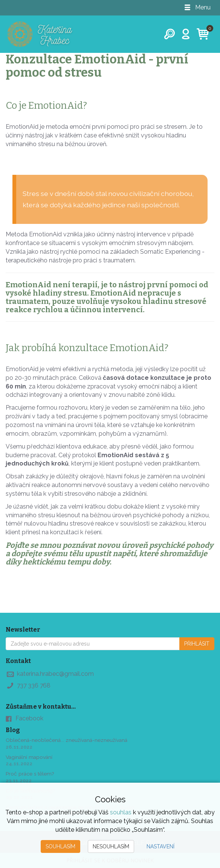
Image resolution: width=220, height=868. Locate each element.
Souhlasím (60, 846)
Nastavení (160, 846)
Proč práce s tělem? (30, 774)
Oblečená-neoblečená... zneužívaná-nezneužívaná (66, 740)
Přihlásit (197, 644)
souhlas (121, 812)
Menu (197, 7)
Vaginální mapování (29, 757)
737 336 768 (34, 685)
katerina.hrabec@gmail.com (55, 674)
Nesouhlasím (111, 846)
